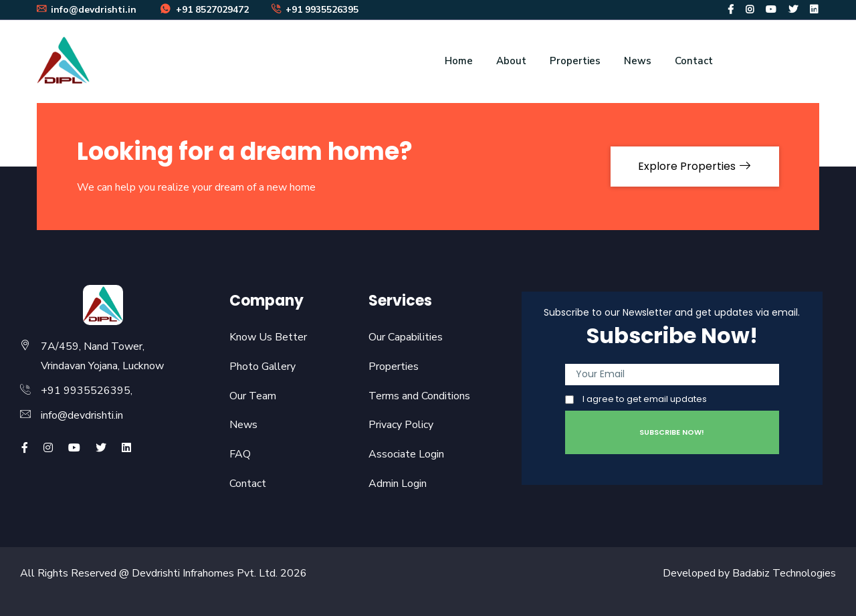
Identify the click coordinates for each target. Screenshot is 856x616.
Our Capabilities (406, 337)
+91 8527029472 (204, 10)
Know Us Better (268, 337)
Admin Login (398, 484)
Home (459, 61)
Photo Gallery (262, 367)
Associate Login (406, 454)
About (511, 61)
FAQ (240, 454)
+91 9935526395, (87, 391)
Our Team (253, 396)
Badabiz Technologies (784, 573)
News (638, 61)
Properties (575, 61)
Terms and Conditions (419, 396)
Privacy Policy (401, 425)
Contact (694, 61)
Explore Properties (695, 166)
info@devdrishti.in (82, 415)
